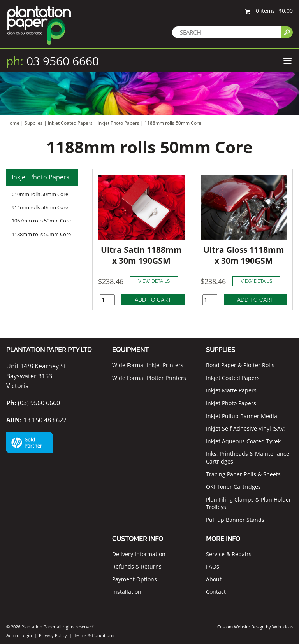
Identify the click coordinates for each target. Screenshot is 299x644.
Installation (127, 592)
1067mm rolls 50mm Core (41, 220)
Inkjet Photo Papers (119, 123)
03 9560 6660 (53, 61)
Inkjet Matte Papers (231, 390)
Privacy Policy (53, 635)
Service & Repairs (229, 554)
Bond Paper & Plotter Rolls (240, 365)
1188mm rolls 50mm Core (173, 123)
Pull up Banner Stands (235, 520)
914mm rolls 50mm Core (40, 207)
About (214, 579)
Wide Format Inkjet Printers (148, 365)
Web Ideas (282, 627)
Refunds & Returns (137, 566)
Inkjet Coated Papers (70, 123)
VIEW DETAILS (154, 281)
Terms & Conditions (94, 635)
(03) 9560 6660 (33, 403)
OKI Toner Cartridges (233, 487)
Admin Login (19, 635)
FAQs (213, 566)
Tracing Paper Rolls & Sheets (243, 474)
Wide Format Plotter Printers (149, 378)
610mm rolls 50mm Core (40, 194)
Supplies (34, 123)
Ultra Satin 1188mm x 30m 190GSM (141, 255)
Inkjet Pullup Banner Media (242, 416)
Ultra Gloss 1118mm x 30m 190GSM (244, 255)
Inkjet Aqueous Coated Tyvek (243, 441)
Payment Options (135, 579)
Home (13, 123)
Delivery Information (139, 554)
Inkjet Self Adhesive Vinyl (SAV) (246, 428)
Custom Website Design (241, 627)
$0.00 (286, 11)
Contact (216, 592)
